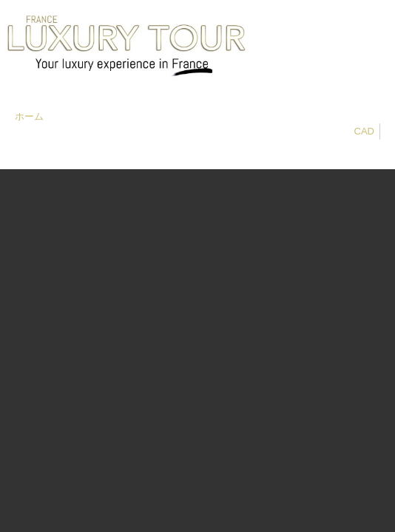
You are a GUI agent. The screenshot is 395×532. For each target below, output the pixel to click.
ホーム (29, 116)
